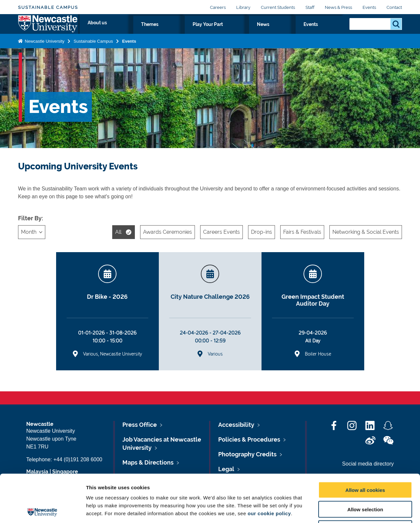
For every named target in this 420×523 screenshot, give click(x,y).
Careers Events (221, 232)
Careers (218, 7)
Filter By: (31, 218)
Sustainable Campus (48, 7)
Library (243, 7)
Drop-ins (262, 232)
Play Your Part (269, 32)
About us (198, 32)
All (118, 232)
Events (369, 7)
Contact (394, 7)
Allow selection (365, 462)
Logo (48, 30)
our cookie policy (269, 466)
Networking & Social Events (366, 232)
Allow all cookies (365, 442)
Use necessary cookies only (365, 481)
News (304, 32)
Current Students (278, 7)
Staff (310, 7)
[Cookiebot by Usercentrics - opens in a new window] (42, 510)
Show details (344, 510)
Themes (230, 32)
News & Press (338, 7)
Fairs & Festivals (302, 232)
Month (29, 232)
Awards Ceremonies (168, 232)
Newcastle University (44, 54)
